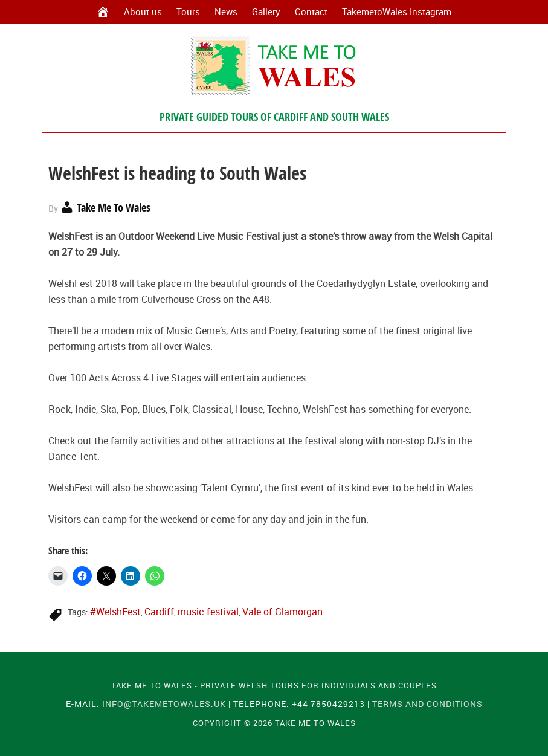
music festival (208, 612)
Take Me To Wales (274, 66)
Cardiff (159, 612)
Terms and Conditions (427, 704)
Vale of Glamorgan (282, 612)
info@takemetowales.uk (164, 704)
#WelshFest (115, 612)
